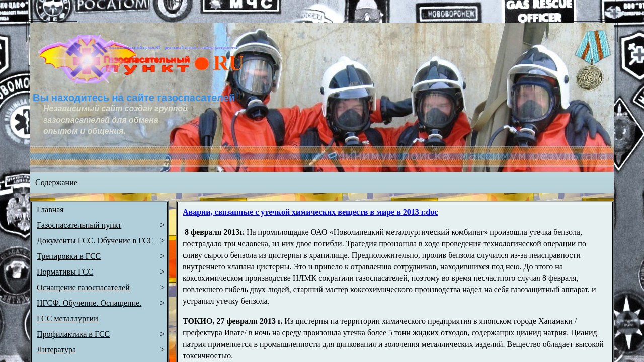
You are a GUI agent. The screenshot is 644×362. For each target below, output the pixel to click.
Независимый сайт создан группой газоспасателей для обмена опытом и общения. (116, 120)
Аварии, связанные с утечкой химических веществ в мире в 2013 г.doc (310, 212)
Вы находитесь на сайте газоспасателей (134, 98)
